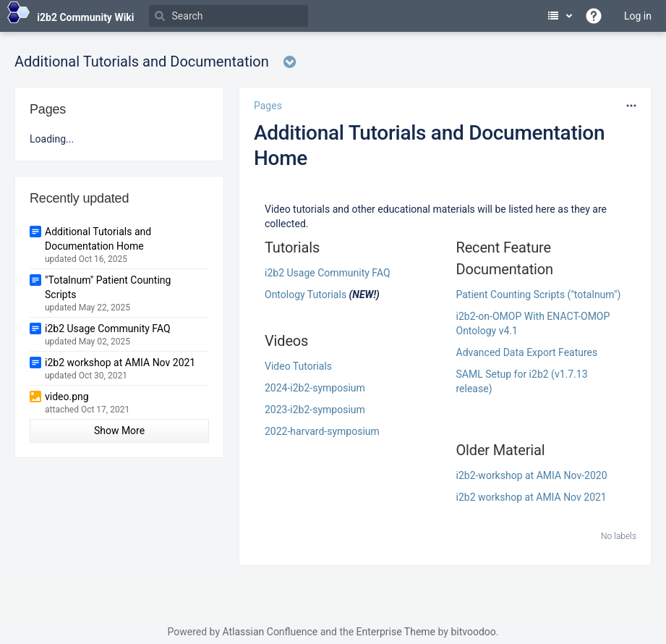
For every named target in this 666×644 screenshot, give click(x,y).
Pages (268, 106)
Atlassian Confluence (270, 632)
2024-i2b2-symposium (315, 388)
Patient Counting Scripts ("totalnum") (539, 295)
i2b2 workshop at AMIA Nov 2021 (531, 497)
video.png (67, 397)
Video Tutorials (298, 366)
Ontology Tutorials (306, 295)
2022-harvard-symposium (322, 431)
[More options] (631, 106)
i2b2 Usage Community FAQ (328, 273)
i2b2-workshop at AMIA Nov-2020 (532, 475)
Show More (119, 431)
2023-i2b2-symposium (315, 410)
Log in (638, 16)
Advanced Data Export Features (527, 352)
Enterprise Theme (396, 632)
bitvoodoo (473, 632)
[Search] (229, 16)
